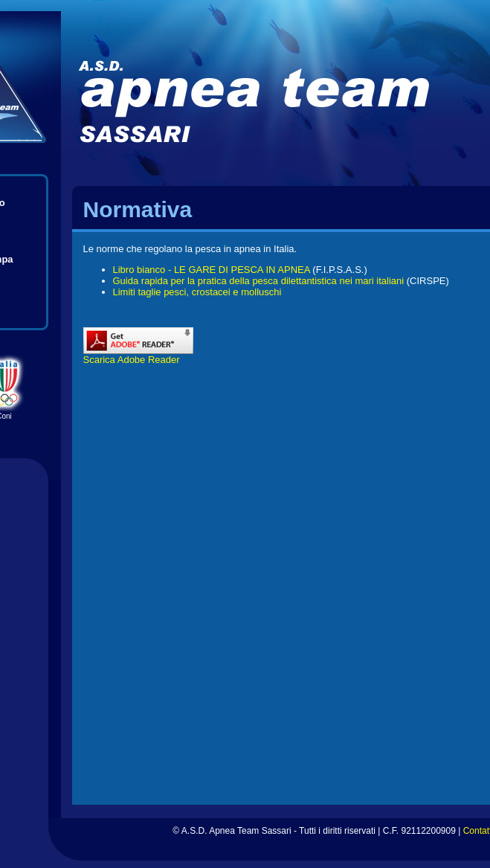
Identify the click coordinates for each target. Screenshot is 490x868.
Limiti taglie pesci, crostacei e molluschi (197, 292)
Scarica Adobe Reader (138, 355)
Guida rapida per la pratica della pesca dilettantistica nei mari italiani (259, 281)
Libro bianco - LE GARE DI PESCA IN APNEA (212, 270)
